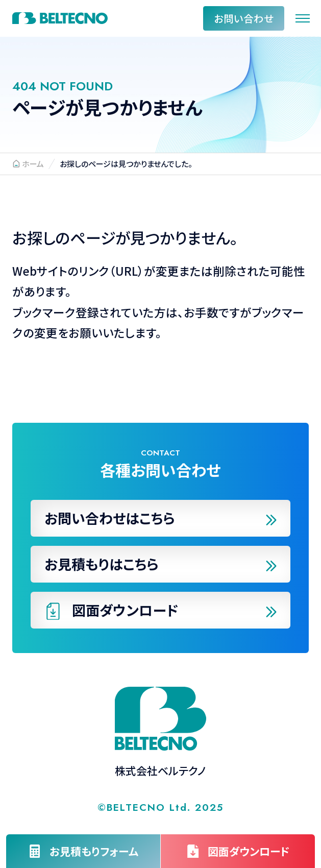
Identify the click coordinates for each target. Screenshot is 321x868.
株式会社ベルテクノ (60, 18)
